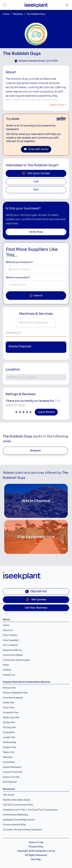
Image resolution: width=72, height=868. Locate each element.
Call (36, 182)
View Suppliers (11, 640)
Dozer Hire (8, 708)
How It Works (10, 635)
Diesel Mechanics (12, 767)
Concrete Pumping (13, 698)
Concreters (9, 762)
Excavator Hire (11, 713)
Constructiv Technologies (16, 660)
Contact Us (9, 675)
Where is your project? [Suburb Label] (18, 277)
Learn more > (58, 105)
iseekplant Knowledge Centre (19, 820)
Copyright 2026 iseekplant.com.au (36, 851)
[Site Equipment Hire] (36, 537)
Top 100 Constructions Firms (18, 805)
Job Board (8, 795)
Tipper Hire (9, 752)
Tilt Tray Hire (9, 727)
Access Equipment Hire (15, 693)
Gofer (6, 665)
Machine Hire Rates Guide (17, 800)
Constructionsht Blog (14, 825)
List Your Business (36, 608)
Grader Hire (9, 722)
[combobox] (36, 270)
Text (36, 190)
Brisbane (35, 451)
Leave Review (46, 412)
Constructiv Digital (13, 655)
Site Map (36, 859)
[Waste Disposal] (36, 501)
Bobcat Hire (9, 688)
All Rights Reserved (36, 855)
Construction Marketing (15, 815)
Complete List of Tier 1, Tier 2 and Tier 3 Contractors (30, 810)
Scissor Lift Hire (11, 777)
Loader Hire (9, 737)
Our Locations (10, 645)
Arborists (8, 757)
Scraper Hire (9, 747)
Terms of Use (36, 842)
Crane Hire (8, 703)
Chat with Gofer (36, 149)
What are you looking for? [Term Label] (19, 262)
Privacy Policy (36, 847)
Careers (7, 670)
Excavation (9, 732)
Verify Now (36, 232)
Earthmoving (9, 742)
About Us (8, 630)
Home (6, 14)
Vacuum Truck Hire (13, 772)
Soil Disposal (10, 782)
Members (18, 14)
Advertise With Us (12, 650)
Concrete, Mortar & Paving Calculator (22, 830)
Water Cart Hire (11, 718)
